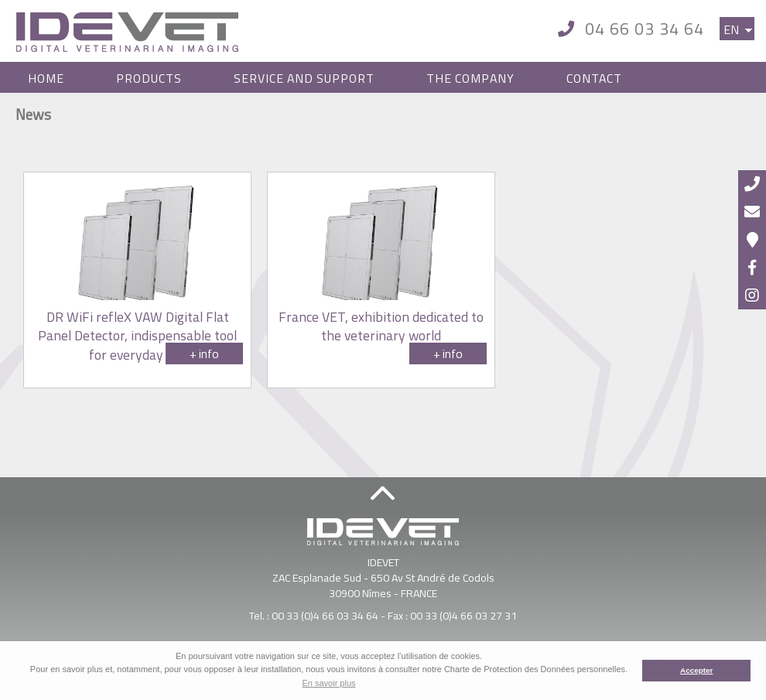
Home (46, 78)
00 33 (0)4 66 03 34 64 (325, 615)
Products (149, 78)
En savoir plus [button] (328, 683)
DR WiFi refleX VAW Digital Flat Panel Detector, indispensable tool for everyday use (137, 336)
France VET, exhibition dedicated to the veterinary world (381, 326)
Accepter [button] (696, 670)
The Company (470, 78)
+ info (204, 353)
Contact (594, 78)
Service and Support (304, 78)
